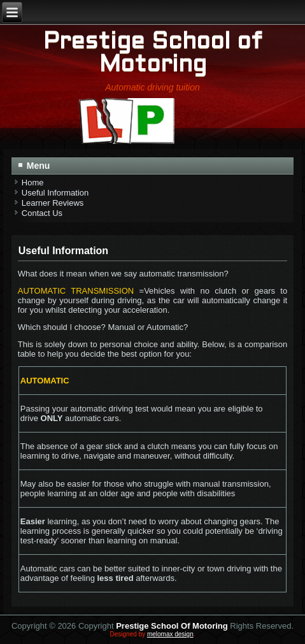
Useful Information (55, 193)
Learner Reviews (53, 203)
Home (33, 182)
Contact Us (42, 213)
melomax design (170, 634)
